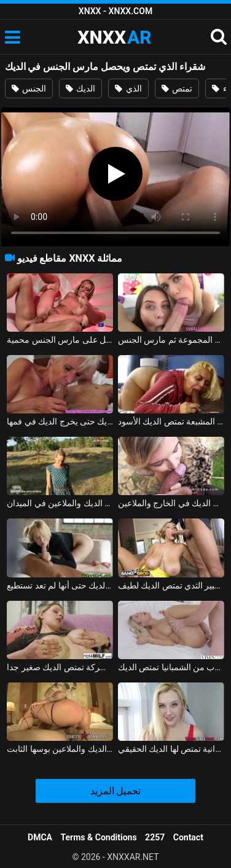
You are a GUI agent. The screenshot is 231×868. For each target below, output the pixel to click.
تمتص (177, 88)
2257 (155, 837)
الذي (128, 88)
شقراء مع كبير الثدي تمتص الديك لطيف (171, 585)
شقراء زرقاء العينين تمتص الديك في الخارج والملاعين (171, 503)
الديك (80, 88)
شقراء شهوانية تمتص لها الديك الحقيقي (171, 749)
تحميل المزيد (116, 791)
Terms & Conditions (99, 837)
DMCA (40, 837)
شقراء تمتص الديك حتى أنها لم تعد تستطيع (60, 585)
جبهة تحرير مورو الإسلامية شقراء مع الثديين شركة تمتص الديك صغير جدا (60, 667)
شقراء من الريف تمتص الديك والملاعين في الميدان (60, 503)
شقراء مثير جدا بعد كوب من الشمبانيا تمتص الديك (171, 667)
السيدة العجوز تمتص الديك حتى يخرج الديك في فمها (60, 421)
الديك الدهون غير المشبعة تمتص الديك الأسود (171, 421)
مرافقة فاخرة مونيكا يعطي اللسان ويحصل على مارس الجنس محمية (60, 340)
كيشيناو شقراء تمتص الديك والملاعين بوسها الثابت (60, 749)
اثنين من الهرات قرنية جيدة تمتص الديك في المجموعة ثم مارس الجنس (171, 340)
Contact (188, 837)
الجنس (29, 88)
